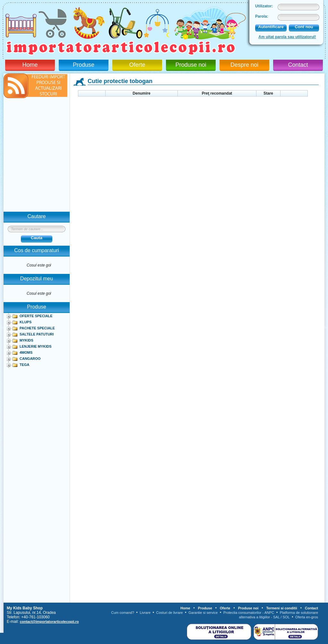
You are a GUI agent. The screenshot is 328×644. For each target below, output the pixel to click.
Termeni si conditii (281, 608)
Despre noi (244, 65)
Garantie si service (203, 613)
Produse (84, 65)
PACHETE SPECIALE (37, 328)
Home (30, 65)
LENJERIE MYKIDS (36, 346)
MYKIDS (26, 340)
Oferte (137, 65)
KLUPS (26, 322)
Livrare (145, 613)
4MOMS (26, 352)
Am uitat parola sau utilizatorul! (287, 37)
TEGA (25, 365)
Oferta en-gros (307, 617)
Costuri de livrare (170, 613)
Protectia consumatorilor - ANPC (249, 613)
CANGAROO (30, 359)
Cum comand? (123, 613)
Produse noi (191, 65)
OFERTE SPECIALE (36, 316)
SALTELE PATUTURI (37, 334)
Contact (298, 65)
